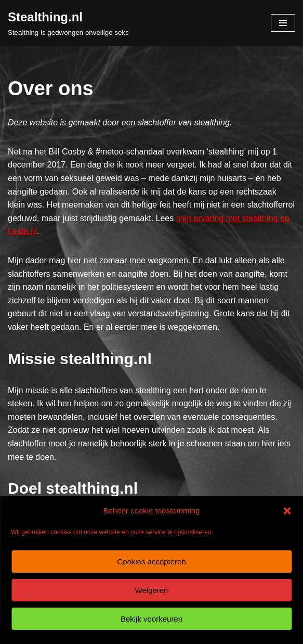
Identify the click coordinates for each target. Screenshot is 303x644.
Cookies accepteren (151, 562)
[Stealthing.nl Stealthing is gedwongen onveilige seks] (68, 23)
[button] (287, 511)
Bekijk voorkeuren (151, 619)
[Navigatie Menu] (283, 23)
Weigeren (152, 590)
